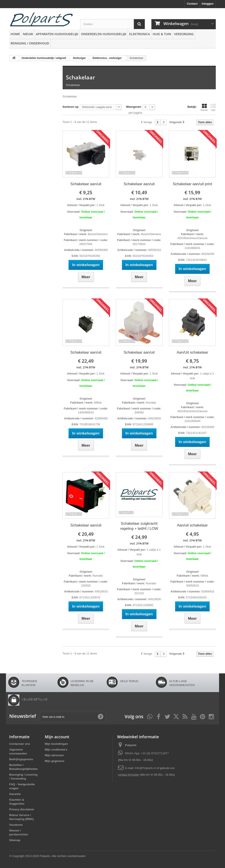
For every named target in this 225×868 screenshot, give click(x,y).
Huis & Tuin (162, 34)
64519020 (154, 418)
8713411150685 (143, 424)
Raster (204, 107)
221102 (139, 593)
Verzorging (184, 34)
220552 (86, 586)
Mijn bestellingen (56, 744)
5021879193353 (143, 256)
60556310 (154, 250)
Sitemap (15, 840)
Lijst (213, 107)
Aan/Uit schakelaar (192, 352)
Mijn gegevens (55, 761)
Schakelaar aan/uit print (192, 184)
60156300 (208, 427)
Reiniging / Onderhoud (30, 43)
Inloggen (208, 4)
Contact (192, 4)
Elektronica (140, 34)
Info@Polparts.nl (146, 768)
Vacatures (16, 825)
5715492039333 (196, 597)
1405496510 (86, 412)
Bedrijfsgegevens (21, 759)
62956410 (208, 591)
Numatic (151, 403)
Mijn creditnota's (56, 750)
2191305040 (192, 421)
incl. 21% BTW (86, 199)
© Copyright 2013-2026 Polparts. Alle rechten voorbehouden (47, 856)
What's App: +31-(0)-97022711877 (147, 753)
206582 (139, 412)
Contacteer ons (20, 744)
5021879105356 (89, 256)
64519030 (154, 599)
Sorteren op (71, 107)
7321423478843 (196, 260)
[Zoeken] (139, 24)
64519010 (101, 591)
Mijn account (57, 737)
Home (15, 34)
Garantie (15, 794)
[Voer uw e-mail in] (73, 717)
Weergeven (133, 107)
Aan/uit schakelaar (192, 525)
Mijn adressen (54, 755)
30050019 (192, 586)
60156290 (208, 254)
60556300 (101, 250)
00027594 (86, 244)
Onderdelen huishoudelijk (104, 34)
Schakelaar (81, 77)
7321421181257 (196, 433)
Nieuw (28, 34)
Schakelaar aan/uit (86, 184)
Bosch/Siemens (97, 234)
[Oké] (100, 717)
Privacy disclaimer (22, 809)
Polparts (131, 745)
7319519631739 (89, 424)
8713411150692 (143, 605)
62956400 (101, 418)
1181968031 (192, 248)
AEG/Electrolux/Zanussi (192, 238)
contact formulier (129, 775)
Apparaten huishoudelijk (57, 34)
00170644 (139, 244)
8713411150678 (89, 597)
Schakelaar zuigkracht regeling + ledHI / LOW (139, 526)
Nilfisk (97, 403)
